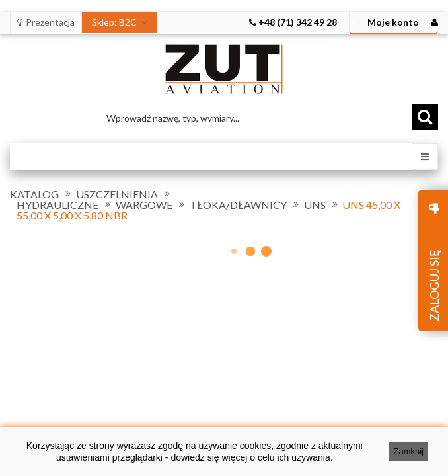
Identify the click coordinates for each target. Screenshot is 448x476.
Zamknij (408, 451)
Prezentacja (46, 22)
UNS (315, 205)
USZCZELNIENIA (117, 194)
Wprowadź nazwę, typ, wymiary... (173, 118)
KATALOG (34, 194)
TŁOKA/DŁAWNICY (238, 205)
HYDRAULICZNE (57, 205)
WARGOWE (144, 205)
